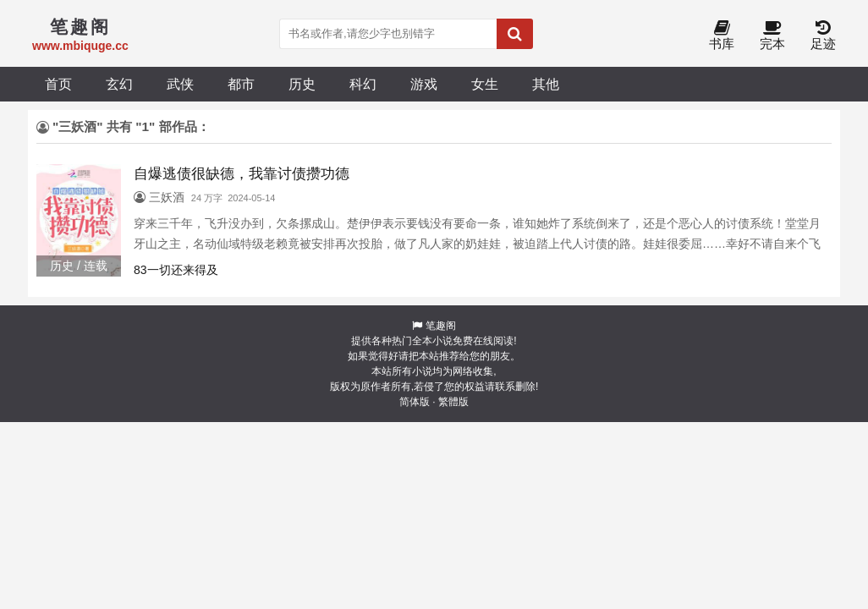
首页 (58, 84)
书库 (722, 36)
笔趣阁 (441, 326)
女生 (485, 84)
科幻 (363, 84)
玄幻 (119, 84)
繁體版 (453, 402)
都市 (241, 84)
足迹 (823, 36)
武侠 (180, 84)
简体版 (415, 402)
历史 (302, 84)
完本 (772, 36)
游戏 (424, 84)
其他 (546, 84)
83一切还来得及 (176, 270)
